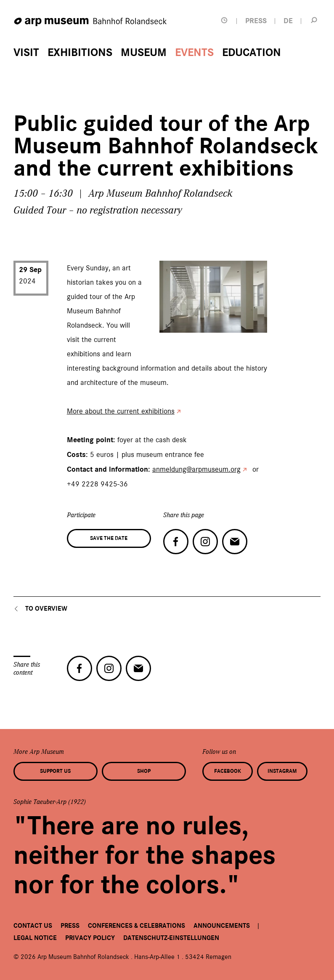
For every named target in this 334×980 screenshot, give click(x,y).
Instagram (282, 771)
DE (288, 21)
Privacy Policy (90, 938)
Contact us (33, 926)
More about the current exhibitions (121, 411)
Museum (144, 53)
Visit (26, 53)
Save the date (109, 538)
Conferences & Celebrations (137, 926)
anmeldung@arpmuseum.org (196, 469)
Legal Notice (35, 938)
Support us (55, 771)
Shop (144, 771)
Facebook (228, 771)
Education (252, 53)
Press (70, 926)
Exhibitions (80, 53)
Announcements (222, 926)
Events (194, 53)
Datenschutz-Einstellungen (171, 938)
